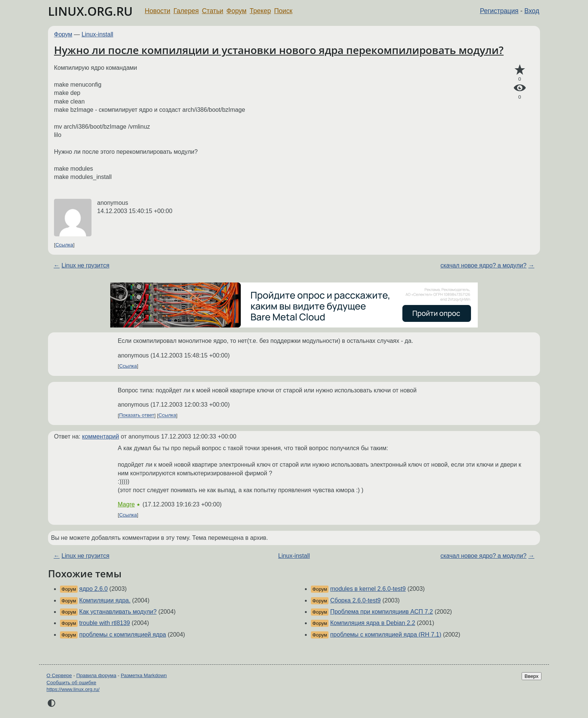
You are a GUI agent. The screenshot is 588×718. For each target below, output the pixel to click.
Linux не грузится (85, 265)
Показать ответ (137, 415)
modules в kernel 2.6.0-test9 (368, 589)
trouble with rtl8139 (104, 623)
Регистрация (499, 11)
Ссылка (64, 245)
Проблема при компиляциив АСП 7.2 (381, 612)
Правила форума (97, 675)
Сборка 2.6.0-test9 (355, 600)
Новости (157, 11)
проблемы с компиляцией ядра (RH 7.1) (385, 635)
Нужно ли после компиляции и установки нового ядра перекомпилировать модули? (279, 50)
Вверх (532, 676)
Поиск (283, 11)
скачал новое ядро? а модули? (484, 265)
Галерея (186, 11)
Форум (236, 11)
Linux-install (97, 34)
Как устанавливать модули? (118, 612)
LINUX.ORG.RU (90, 11)
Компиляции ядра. (105, 600)
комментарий (101, 436)
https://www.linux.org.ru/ (73, 689)
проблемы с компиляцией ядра (122, 635)
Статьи (212, 11)
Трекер (260, 11)
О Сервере (59, 675)
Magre (126, 504)
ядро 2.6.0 (93, 589)
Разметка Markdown (144, 675)
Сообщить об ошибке (71, 683)
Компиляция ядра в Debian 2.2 (373, 623)
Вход (532, 11)
